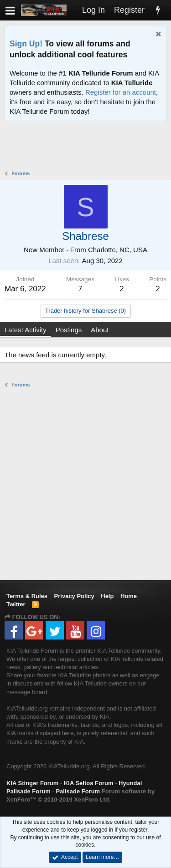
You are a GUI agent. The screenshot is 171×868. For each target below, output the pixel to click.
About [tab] (100, 330)
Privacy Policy (74, 596)
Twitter (16, 604)
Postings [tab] (69, 330)
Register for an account (121, 92)
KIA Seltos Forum (89, 783)
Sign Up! (26, 44)
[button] (10, 10)
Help (107, 596)
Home (129, 596)
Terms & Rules (27, 596)
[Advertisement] (88, 147)
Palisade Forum (78, 791)
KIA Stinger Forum (32, 783)
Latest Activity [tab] (26, 330)
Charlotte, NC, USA (118, 250)
